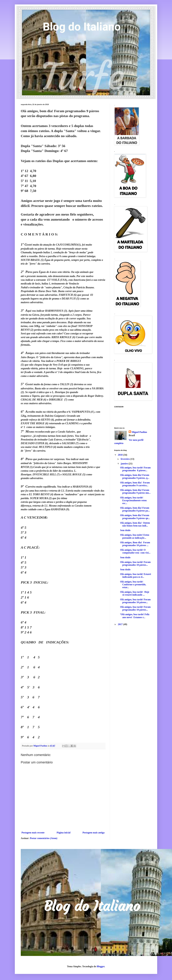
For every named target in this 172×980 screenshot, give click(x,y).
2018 (121, 455)
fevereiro (126, 459)
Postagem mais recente (33, 833)
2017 (121, 624)
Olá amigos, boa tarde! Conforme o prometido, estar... (133, 584)
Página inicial (64, 833)
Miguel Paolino (139, 432)
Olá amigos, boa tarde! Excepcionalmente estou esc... (133, 500)
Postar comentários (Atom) (44, 838)
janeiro (125, 464)
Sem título (125, 530)
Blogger (101, 966)
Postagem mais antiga (94, 833)
